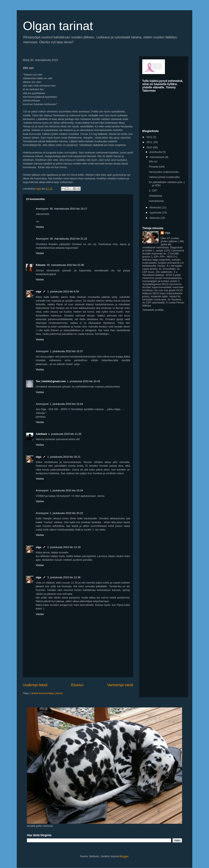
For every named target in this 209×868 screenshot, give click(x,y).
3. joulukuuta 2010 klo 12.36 (64, 577)
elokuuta (155, 218)
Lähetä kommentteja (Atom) (46, 693)
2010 (150, 147)
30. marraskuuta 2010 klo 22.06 (65, 265)
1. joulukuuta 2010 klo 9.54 (63, 291)
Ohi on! (153, 162)
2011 (150, 142)
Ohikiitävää (155, 196)
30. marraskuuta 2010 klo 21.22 (68, 239)
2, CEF (153, 190)
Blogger (124, 856)
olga (38, 291)
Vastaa (40, 227)
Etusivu (77, 685)
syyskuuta (156, 213)
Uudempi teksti (35, 685)
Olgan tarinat (58, 26)
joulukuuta (156, 152)
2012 (150, 137)
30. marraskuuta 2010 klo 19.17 (68, 209)
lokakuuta (156, 207)
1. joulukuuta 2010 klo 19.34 (66, 490)
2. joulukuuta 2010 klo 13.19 (64, 547)
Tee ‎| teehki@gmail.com (51, 381)
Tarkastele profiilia (153, 310)
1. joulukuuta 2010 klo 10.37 (66, 351)
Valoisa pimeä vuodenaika (164, 177)
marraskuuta (157, 157)
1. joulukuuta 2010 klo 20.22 (66, 513)
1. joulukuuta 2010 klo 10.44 (66, 404)
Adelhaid (41, 434)
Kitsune (41, 265)
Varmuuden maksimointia (164, 172)
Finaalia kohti (157, 167)
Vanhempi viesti (120, 685)
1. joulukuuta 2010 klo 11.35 (65, 434)
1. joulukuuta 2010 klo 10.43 (84, 381)
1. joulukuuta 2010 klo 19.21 (64, 457)
